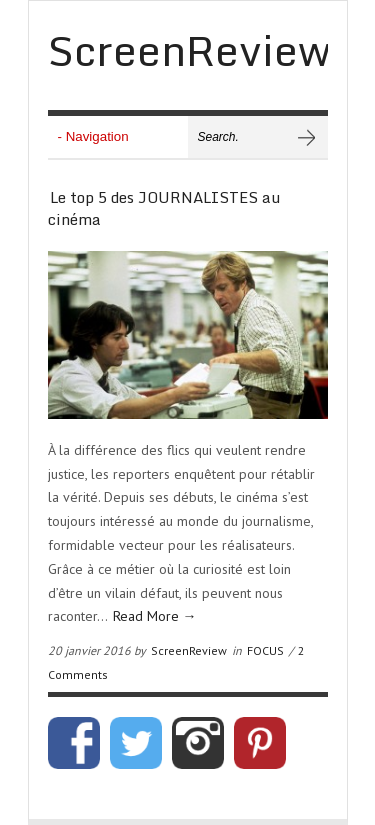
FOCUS (265, 650)
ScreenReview (189, 650)
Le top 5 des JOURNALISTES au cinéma (164, 208)
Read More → (155, 616)
